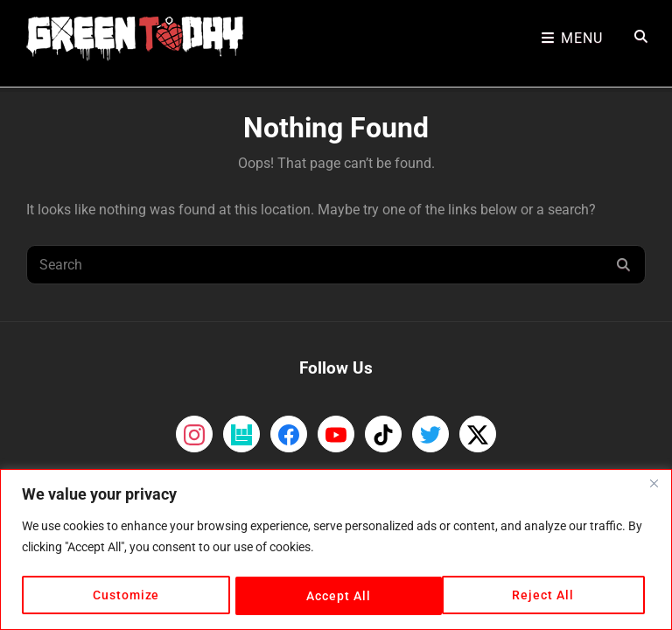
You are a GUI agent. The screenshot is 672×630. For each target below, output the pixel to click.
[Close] (654, 485)
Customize (126, 596)
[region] (336, 550)
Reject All (337, 596)
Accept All (548, 596)
